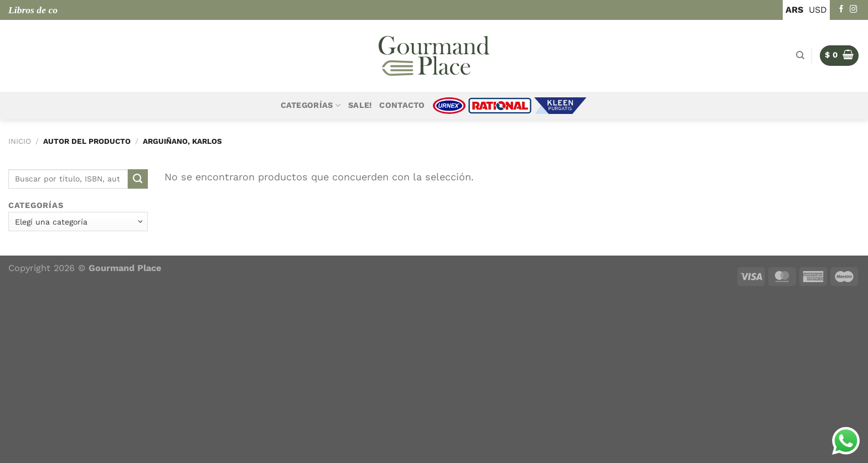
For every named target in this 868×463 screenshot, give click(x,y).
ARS (794, 10)
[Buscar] (800, 55)
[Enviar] (138, 179)
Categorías (311, 105)
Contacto (402, 105)
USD (818, 10)
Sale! (360, 105)
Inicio (20, 141)
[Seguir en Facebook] (841, 10)
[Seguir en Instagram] (854, 10)
